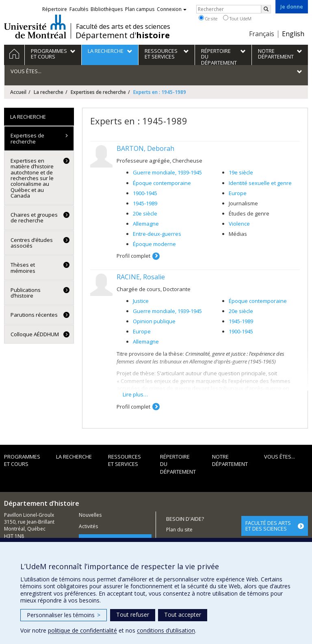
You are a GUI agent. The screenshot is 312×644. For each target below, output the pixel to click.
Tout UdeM (237, 18)
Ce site (208, 18)
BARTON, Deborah (145, 148)
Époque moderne (154, 244)
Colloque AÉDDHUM (35, 334)
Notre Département (230, 460)
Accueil (18, 92)
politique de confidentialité (82, 630)
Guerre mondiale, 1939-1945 (167, 172)
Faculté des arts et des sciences (123, 26)
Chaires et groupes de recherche (34, 218)
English (293, 34)
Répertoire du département (178, 464)
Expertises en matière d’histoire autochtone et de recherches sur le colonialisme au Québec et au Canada (32, 178)
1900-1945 (145, 193)
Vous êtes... (279, 457)
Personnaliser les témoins (64, 615)
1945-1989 (145, 203)
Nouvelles (90, 515)
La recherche (49, 92)
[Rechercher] (266, 9)
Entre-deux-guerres (157, 234)
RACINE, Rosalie (141, 277)
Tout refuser (133, 615)
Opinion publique (154, 321)
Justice (141, 301)
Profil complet (133, 256)
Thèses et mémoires (23, 268)
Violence (239, 224)
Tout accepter (183, 615)
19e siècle (241, 172)
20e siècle (145, 213)
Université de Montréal (35, 26)
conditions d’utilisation (166, 630)
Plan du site (179, 530)
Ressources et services (125, 460)
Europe (238, 193)
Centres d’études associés (32, 243)
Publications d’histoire (26, 293)
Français (262, 34)
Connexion (172, 9)
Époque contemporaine (162, 183)
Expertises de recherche (98, 92)
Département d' (123, 35)
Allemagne (146, 224)
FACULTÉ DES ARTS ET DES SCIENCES (268, 526)
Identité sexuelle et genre (260, 183)
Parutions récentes (34, 315)
